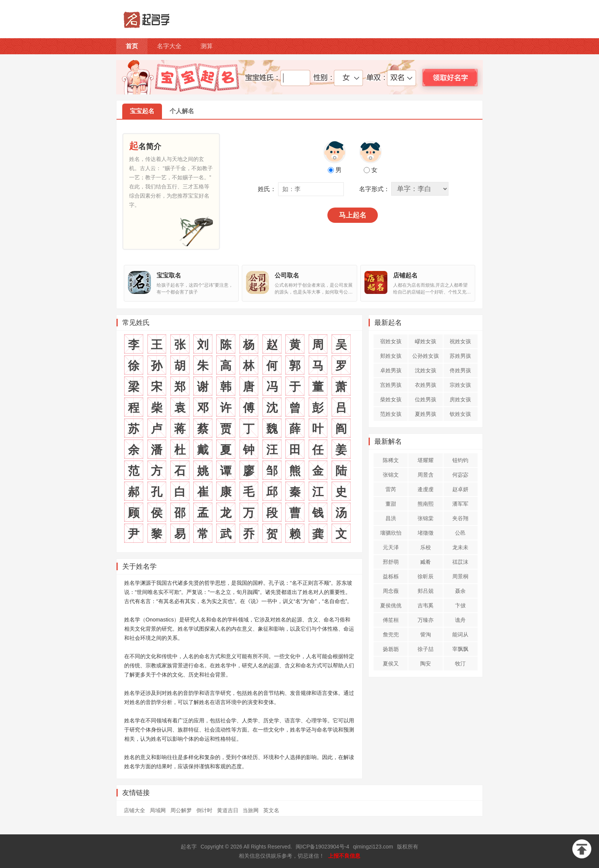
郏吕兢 (426, 591)
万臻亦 (426, 620)
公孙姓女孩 (426, 356)
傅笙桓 (391, 620)
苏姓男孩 (460, 356)
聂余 (460, 591)
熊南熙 (426, 504)
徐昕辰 (426, 576)
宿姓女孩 (391, 341)
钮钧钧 (460, 460)
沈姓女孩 (426, 370)
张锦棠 (426, 518)
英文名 (271, 810)
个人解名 (182, 111)
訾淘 (426, 634)
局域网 (158, 810)
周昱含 (426, 475)
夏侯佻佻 (391, 605)
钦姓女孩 (460, 414)
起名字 (189, 847)
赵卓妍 (460, 489)
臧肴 (426, 562)
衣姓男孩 (426, 385)
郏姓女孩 (391, 356)
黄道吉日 (228, 810)
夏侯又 (391, 664)
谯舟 (460, 620)
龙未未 (460, 547)
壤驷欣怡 (391, 533)
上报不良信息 (344, 856)
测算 (207, 46)
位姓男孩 (426, 399)
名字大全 (169, 46)
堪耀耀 (426, 460)
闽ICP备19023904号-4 (322, 847)
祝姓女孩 (460, 341)
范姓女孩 (391, 414)
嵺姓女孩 (426, 341)
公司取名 (287, 275)
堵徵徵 (426, 533)
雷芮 (391, 489)
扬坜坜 (391, 649)
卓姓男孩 (391, 370)
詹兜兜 (391, 634)
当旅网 (251, 810)
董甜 (391, 504)
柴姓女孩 (391, 399)
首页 (132, 46)
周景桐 (460, 576)
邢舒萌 (391, 562)
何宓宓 (460, 475)
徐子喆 (426, 649)
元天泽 (391, 547)
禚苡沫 (460, 562)
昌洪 (391, 518)
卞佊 (460, 605)
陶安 (426, 664)
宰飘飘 (460, 649)
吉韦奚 (426, 605)
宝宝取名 (169, 275)
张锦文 (391, 475)
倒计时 (204, 810)
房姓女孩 (460, 399)
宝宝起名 (142, 111)
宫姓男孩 (391, 385)
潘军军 (460, 504)
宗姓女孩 (460, 385)
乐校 (426, 547)
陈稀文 (391, 460)
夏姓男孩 (426, 414)
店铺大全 (134, 810)
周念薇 (391, 591)
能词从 (460, 634)
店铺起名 (405, 275)
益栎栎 (391, 576)
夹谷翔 (460, 518)
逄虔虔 (426, 489)
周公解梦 (181, 810)
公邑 (460, 533)
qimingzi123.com (373, 847)
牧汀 (460, 664)
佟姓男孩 (460, 370)
